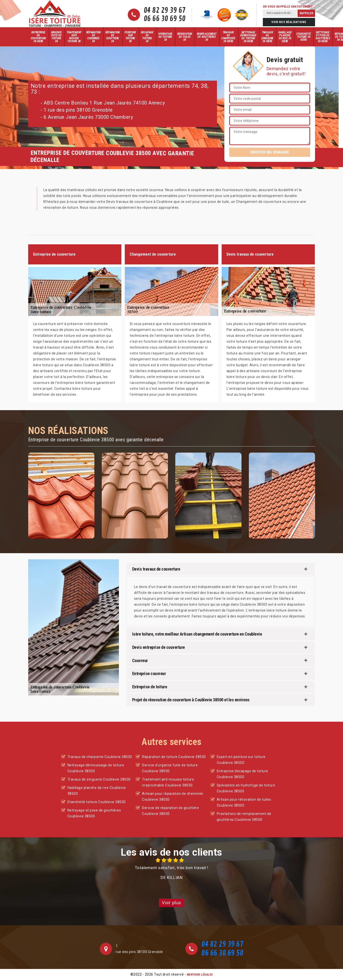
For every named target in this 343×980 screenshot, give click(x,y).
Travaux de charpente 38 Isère (228, 37)
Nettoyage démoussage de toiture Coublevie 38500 (96, 768)
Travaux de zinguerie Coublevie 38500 (99, 779)
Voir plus (171, 903)
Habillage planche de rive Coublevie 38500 (97, 791)
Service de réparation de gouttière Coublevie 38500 (170, 811)
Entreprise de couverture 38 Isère (38, 37)
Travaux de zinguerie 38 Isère (267, 37)
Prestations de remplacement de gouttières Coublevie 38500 (244, 817)
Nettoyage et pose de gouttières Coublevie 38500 (94, 813)
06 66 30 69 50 (165, 19)
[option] (172, 869)
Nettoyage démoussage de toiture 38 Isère (248, 37)
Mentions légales (200, 975)
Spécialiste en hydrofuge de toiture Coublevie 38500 (246, 788)
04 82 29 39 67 (165, 11)
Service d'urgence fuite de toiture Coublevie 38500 (170, 768)
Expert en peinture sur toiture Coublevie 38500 (241, 760)
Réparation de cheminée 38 (93, 37)
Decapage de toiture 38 (147, 37)
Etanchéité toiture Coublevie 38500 (97, 802)
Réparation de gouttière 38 (113, 37)
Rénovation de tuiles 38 (185, 37)
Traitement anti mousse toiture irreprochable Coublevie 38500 (168, 782)
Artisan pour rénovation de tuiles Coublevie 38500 (244, 802)
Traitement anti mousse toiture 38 (74, 37)
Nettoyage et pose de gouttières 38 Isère (323, 37)
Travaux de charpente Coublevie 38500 (100, 757)
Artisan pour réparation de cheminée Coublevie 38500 (173, 797)
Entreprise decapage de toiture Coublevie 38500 (242, 774)
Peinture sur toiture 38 (130, 37)
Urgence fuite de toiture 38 (57, 37)
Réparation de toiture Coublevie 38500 (174, 757)
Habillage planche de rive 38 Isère (285, 37)
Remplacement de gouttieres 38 (207, 37)
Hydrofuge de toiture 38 (165, 37)
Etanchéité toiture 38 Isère (304, 37)
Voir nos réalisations (289, 22)
